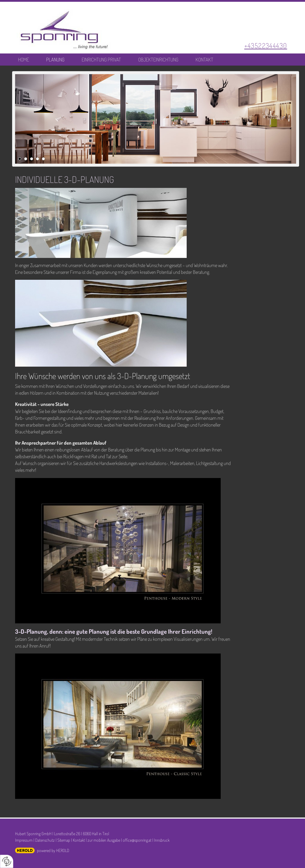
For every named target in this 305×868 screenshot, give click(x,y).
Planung (55, 60)
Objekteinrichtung (158, 60)
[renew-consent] (7, 861)
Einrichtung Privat (101, 60)
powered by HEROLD (53, 850)
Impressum (24, 840)
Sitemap (64, 840)
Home (24, 60)
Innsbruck (162, 840)
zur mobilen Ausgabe (104, 840)
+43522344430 (266, 45)
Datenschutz (45, 840)
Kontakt (204, 60)
